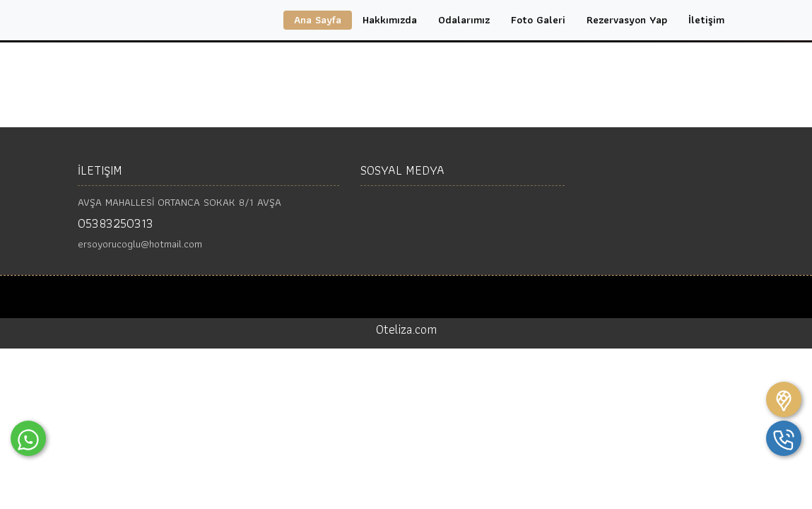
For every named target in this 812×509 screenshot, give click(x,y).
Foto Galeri (538, 20)
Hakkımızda (390, 20)
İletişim (706, 20)
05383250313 (116, 223)
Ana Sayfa (318, 20)
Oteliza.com (406, 329)
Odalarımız (464, 20)
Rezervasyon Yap (627, 20)
